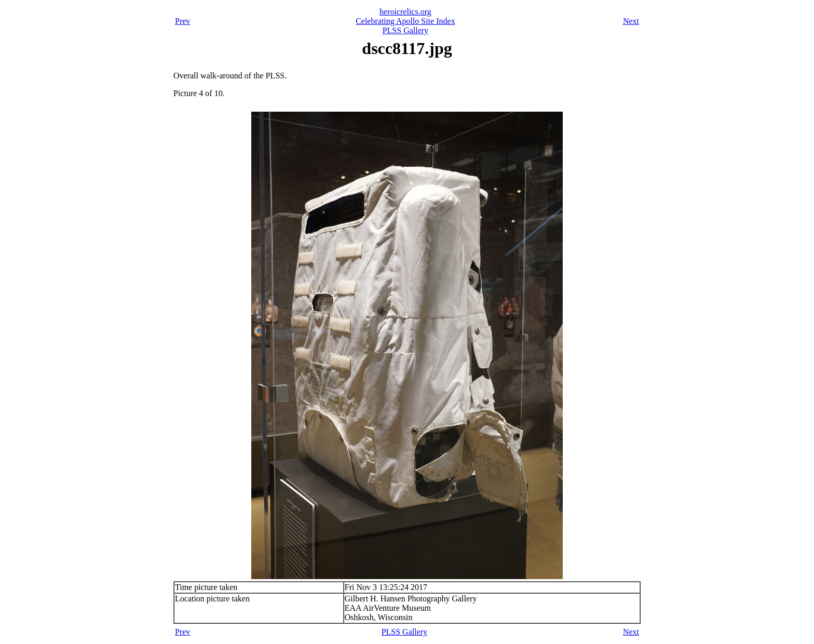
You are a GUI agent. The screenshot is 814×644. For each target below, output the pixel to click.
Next (631, 21)
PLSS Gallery (405, 30)
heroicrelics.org (405, 12)
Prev (182, 21)
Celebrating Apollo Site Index (405, 21)
